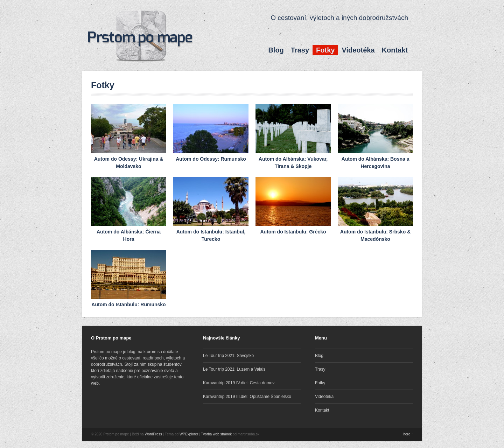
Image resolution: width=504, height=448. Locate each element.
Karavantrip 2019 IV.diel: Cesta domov (239, 383)
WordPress (153, 434)
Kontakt (395, 50)
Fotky (325, 50)
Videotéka (358, 50)
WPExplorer (189, 434)
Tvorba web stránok (216, 434)
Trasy (300, 50)
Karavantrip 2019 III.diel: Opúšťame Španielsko (247, 397)
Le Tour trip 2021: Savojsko (228, 356)
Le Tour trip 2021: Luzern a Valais (234, 369)
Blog (276, 50)
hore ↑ (408, 434)
